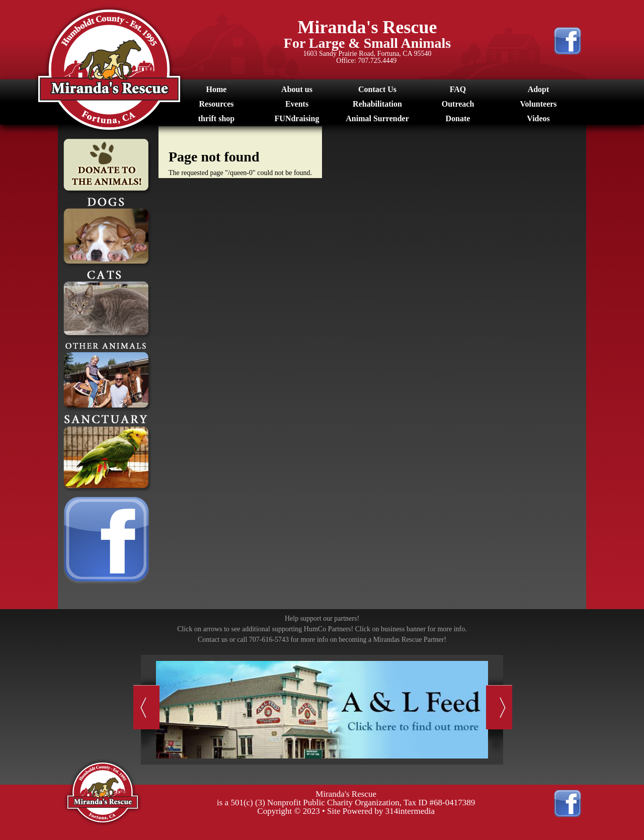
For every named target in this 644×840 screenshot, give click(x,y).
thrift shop (216, 118)
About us (297, 89)
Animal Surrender (377, 118)
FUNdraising (297, 118)
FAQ (458, 89)
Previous (146, 708)
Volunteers (538, 104)
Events (297, 104)
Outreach (458, 104)
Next (499, 708)
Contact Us (377, 89)
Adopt (539, 89)
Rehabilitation (377, 104)
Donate (458, 118)
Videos (538, 118)
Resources (216, 104)
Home (217, 89)
